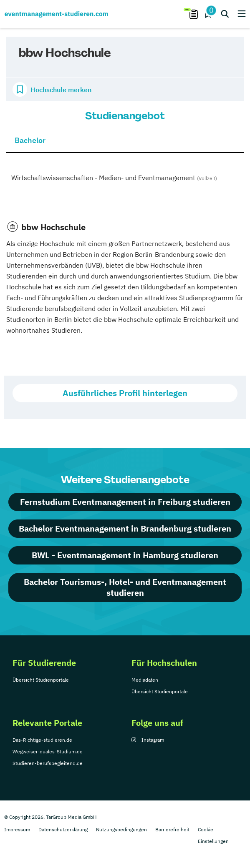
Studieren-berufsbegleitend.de (48, 763)
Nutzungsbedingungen (121, 829)
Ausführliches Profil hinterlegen (125, 393)
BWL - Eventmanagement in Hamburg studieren (125, 555)
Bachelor (30, 140)
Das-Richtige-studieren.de (42, 740)
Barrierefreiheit (172, 829)
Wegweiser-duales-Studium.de (48, 751)
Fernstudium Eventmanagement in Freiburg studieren (125, 502)
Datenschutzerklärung (63, 829)
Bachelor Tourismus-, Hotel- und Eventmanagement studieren (125, 587)
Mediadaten (145, 680)
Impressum (17, 829)
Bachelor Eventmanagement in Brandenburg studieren (125, 528)
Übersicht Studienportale (41, 680)
